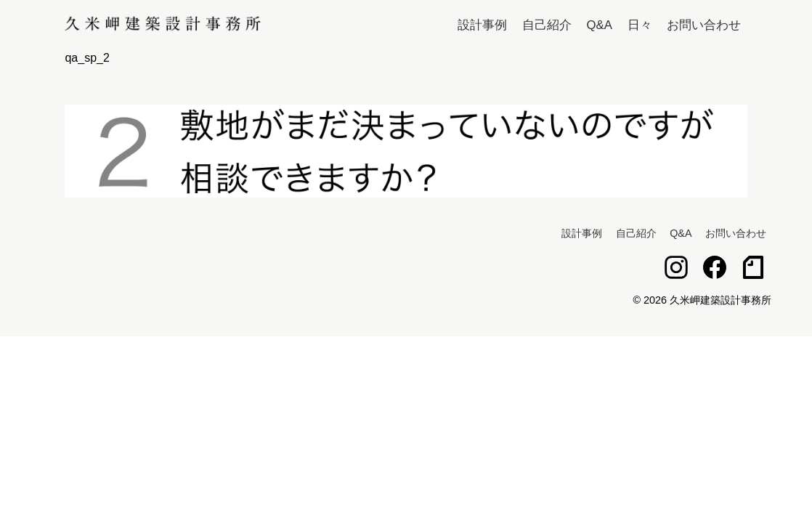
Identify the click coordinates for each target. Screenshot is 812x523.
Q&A (600, 25)
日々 (640, 25)
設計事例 (482, 25)
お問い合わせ (704, 25)
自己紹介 (547, 25)
